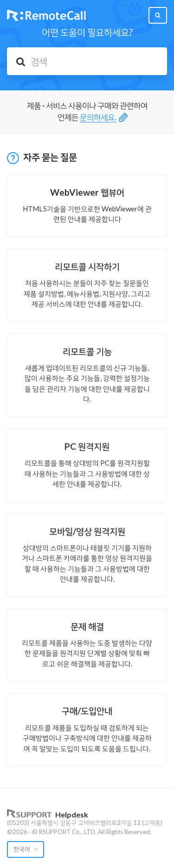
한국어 (23, 849)
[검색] (87, 61)
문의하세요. (98, 117)
